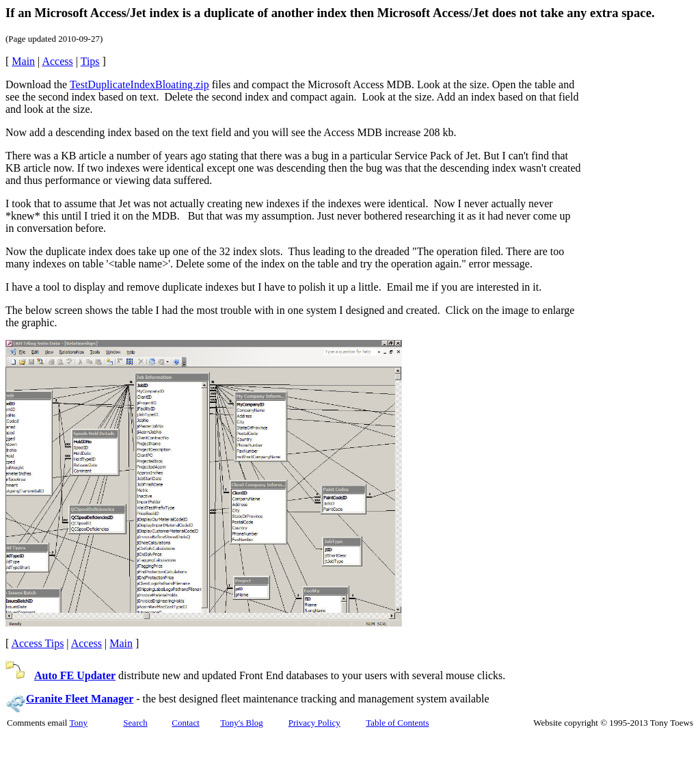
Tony (78, 723)
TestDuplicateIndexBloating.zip (139, 84)
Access (57, 61)
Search (135, 723)
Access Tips (37, 643)
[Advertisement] (638, 263)
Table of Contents (397, 723)
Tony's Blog (241, 723)
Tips (90, 61)
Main (23, 61)
